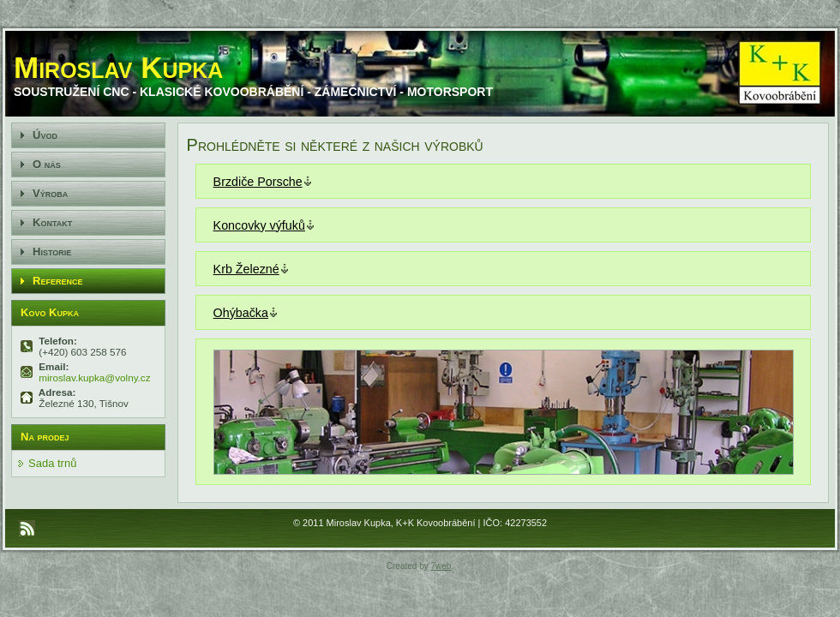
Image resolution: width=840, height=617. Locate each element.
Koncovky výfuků (259, 225)
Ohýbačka (241, 313)
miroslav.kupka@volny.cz (93, 377)
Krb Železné (246, 269)
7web (441, 566)
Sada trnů (52, 463)
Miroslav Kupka (118, 67)
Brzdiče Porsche (258, 182)
